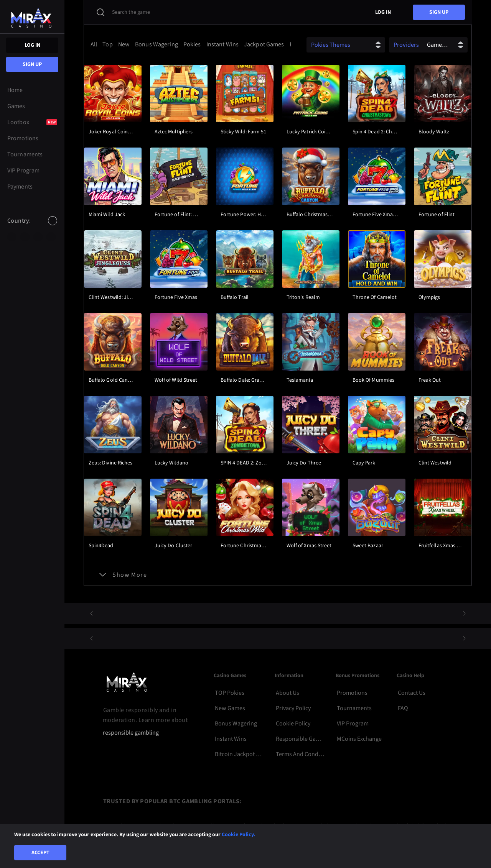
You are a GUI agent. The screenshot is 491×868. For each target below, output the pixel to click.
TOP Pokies (230, 693)
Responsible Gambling (300, 739)
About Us (288, 693)
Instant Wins (231, 739)
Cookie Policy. (238, 835)
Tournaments (354, 708)
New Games (230, 708)
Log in (32, 45)
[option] (12, 237)
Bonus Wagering (236, 724)
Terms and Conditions (300, 754)
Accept (40, 853)
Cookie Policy (293, 724)
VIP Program (353, 724)
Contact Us (412, 693)
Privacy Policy (293, 708)
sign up (32, 64)
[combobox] (32, 227)
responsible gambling (131, 733)
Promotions (352, 693)
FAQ (403, 708)
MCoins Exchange (359, 739)
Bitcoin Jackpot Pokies (239, 754)
